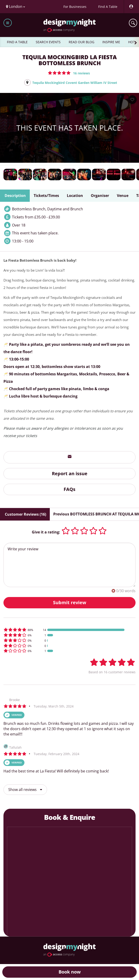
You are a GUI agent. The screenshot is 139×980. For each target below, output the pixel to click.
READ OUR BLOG (81, 42)
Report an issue (70, 473)
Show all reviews (25, 790)
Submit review (70, 602)
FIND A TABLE (17, 42)
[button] (69, 73)
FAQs (69, 489)
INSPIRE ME (111, 42)
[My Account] (131, 7)
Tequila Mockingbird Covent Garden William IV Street (75, 83)
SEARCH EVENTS (48, 42)
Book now (70, 972)
